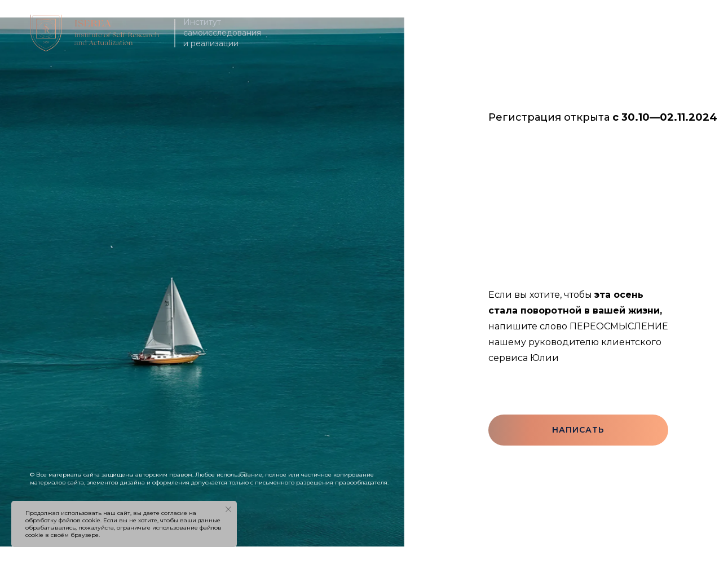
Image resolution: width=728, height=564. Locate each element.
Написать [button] (578, 430)
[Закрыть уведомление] (228, 509)
